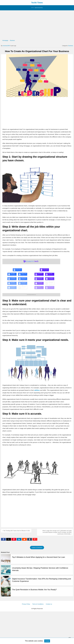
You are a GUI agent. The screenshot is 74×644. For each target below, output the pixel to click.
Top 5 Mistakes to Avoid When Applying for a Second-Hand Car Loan (38, 557)
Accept (47, 641)
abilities (37, 390)
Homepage (5, 40)
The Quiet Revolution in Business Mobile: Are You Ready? (34, 590)
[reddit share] (25, 540)
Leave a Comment (37, 548)
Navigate (39, 8)
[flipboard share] (35, 540)
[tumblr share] (30, 540)
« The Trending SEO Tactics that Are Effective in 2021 (16, 531)
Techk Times (37, 3)
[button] (37, 8)
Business (12, 40)
